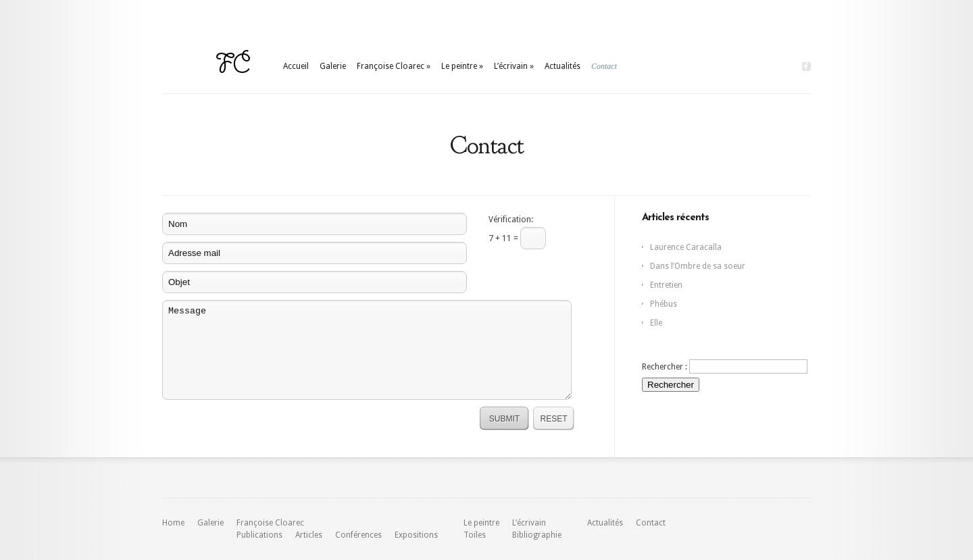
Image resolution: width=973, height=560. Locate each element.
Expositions (416, 535)
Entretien (666, 285)
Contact (604, 66)
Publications (259, 535)
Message (367, 350)
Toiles (475, 535)
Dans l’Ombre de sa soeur (698, 266)
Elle (656, 323)
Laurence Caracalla (686, 247)
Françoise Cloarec (394, 66)
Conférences (358, 535)
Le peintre (462, 66)
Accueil (296, 66)
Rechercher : (665, 367)
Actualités (563, 66)
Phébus (664, 304)
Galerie (333, 66)
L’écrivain (514, 66)
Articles (309, 535)
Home (173, 523)
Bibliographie (537, 535)
